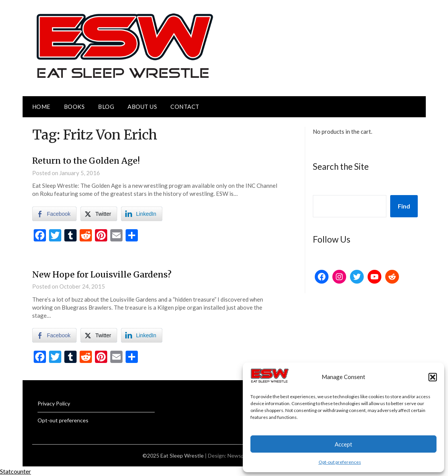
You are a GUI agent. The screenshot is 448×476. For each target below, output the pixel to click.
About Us (142, 107)
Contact (185, 107)
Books (74, 107)
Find (404, 206)
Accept (343, 444)
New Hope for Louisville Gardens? (102, 274)
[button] (433, 377)
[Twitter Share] (99, 213)
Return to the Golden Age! (87, 161)
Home (41, 107)
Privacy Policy (54, 403)
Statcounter (16, 471)
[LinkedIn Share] (142, 213)
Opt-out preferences (340, 462)
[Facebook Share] (54, 213)
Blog (106, 107)
